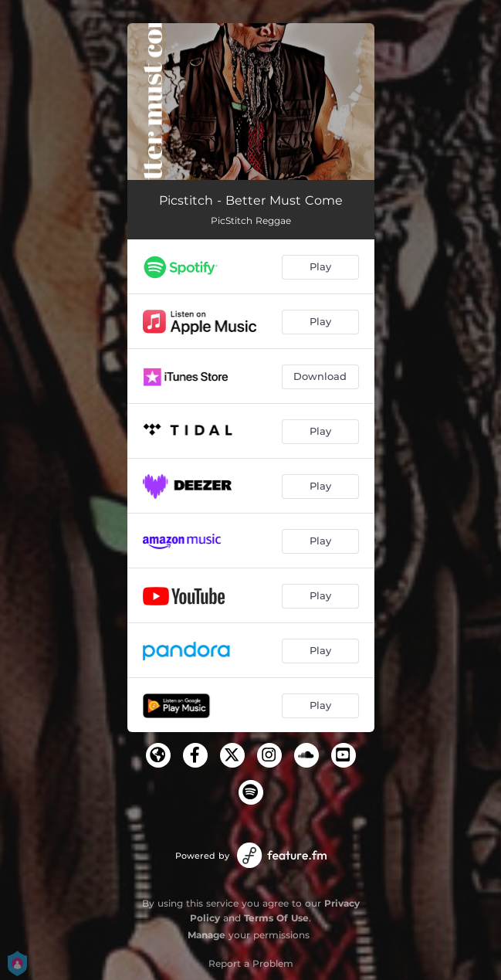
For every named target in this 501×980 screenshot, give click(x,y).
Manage (206, 935)
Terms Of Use (276, 918)
